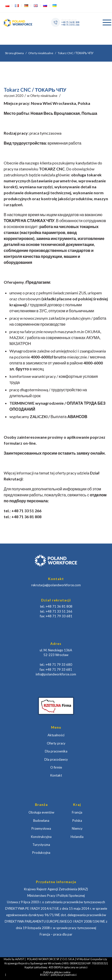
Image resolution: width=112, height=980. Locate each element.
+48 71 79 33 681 (59, 616)
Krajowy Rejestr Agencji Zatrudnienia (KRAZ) (56, 889)
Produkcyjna (41, 853)
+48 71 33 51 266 (70, 25)
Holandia (77, 837)
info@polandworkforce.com (56, 674)
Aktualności (56, 735)
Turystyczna (41, 845)
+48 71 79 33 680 (59, 665)
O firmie (56, 767)
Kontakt (56, 775)
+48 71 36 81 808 (70, 22)
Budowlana (41, 821)
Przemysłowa (41, 828)
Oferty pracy (56, 743)
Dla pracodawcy (56, 759)
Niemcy (77, 828)
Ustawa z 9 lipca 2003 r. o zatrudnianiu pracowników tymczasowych (56, 902)
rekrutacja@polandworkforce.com (56, 585)
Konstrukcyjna (41, 837)
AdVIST (20, 959)
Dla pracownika (56, 751)
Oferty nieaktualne (41, 53)
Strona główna (14, 53)
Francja (77, 812)
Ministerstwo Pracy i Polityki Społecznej (56, 896)
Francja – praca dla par (56, 934)
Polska (77, 821)
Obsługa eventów (41, 812)
